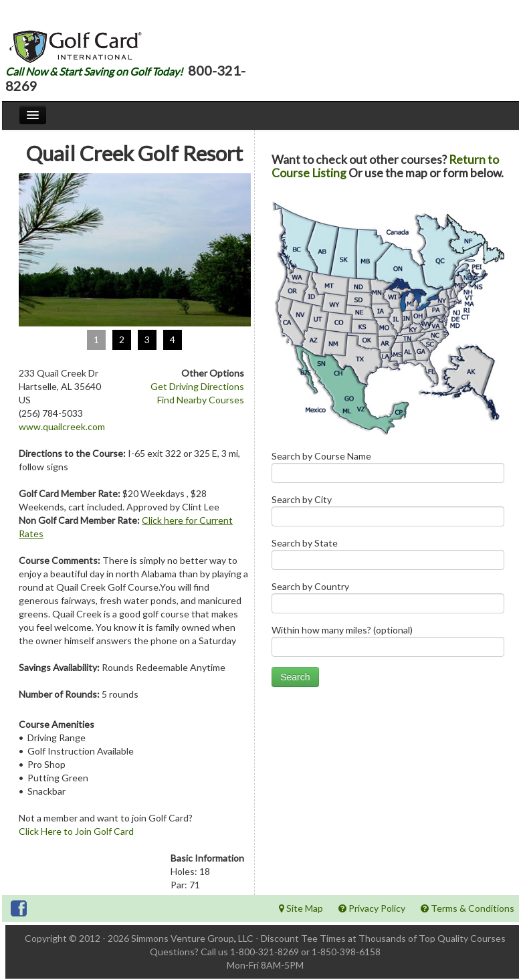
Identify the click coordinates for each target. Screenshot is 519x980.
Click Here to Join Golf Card (76, 831)
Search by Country (388, 600)
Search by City (388, 513)
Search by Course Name (388, 470)
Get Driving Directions (197, 386)
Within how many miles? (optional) (388, 644)
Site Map (301, 908)
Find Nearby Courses (201, 400)
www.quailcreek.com (62, 426)
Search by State (388, 557)
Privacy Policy (372, 908)
